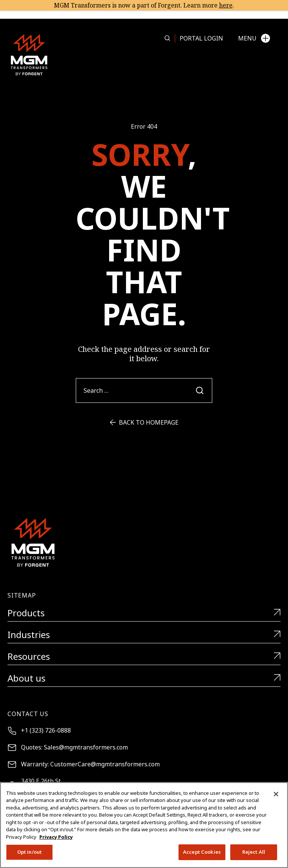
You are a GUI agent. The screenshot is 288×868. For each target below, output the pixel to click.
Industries (144, 635)
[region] (144, 825)
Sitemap (22, 595)
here (226, 5)
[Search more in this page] (167, 38)
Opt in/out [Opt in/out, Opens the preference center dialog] (29, 852)
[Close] (276, 794)
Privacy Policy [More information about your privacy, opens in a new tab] (56, 837)
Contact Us (28, 714)
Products (144, 613)
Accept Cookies (202, 852)
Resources (144, 657)
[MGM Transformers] (29, 55)
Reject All (254, 852)
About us (144, 678)
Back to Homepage (144, 422)
